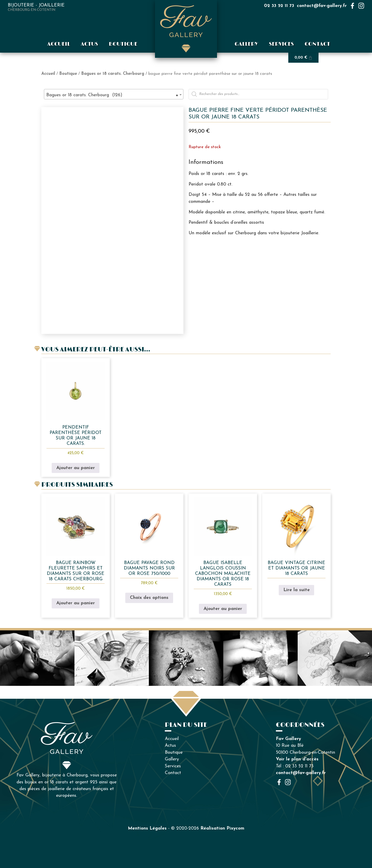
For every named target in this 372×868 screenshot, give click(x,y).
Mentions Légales (147, 828)
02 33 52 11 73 (279, 6)
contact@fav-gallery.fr (322, 6)
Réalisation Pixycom (222, 828)
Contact (317, 44)
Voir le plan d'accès (297, 759)
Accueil (59, 44)
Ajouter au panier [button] (76, 468)
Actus (89, 44)
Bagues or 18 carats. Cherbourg (113, 74)
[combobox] (114, 94)
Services (281, 44)
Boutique (123, 44)
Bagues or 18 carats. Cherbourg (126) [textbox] (112, 95)
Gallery (246, 44)
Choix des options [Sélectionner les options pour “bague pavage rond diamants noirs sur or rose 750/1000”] (149, 598)
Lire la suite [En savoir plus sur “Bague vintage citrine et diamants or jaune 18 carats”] (297, 590)
